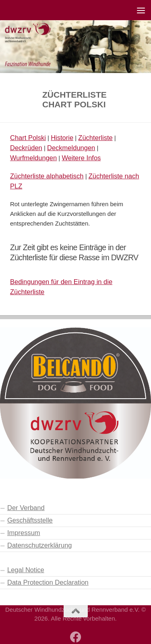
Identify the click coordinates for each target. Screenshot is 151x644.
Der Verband (26, 508)
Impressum (24, 533)
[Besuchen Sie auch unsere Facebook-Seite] (76, 637)
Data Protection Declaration (48, 582)
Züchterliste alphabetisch (47, 176)
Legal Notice (26, 570)
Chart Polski (28, 138)
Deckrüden (26, 148)
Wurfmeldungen (33, 158)
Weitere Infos (81, 158)
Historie (62, 138)
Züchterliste (95, 138)
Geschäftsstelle (30, 520)
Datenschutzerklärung (40, 545)
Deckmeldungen (71, 148)
